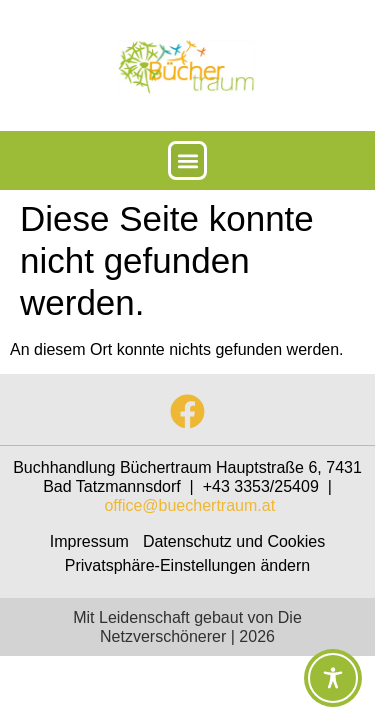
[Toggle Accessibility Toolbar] (333, 678)
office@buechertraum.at (189, 505)
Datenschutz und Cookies (234, 541)
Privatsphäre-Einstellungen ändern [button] (187, 565)
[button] (187, 160)
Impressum (89, 541)
